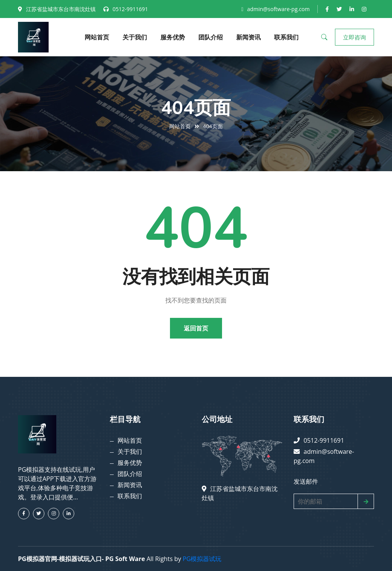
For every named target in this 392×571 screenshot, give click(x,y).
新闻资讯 (248, 37)
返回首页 (196, 328)
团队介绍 (211, 37)
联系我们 (286, 37)
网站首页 (97, 37)
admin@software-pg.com (278, 9)
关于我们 (135, 37)
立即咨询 (354, 37)
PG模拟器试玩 (202, 559)
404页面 (213, 126)
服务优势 (173, 37)
